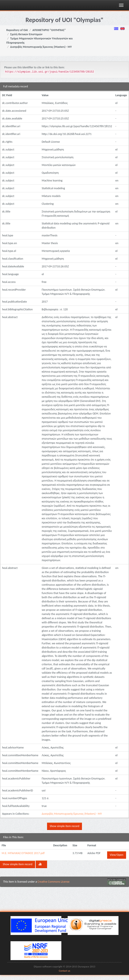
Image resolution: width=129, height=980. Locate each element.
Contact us (64, 971)
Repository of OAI (17, 30)
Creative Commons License (54, 882)
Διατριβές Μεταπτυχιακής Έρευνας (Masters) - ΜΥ (41, 47)
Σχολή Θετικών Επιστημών (26, 34)
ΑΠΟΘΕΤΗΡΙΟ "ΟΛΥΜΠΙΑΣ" (49, 30)
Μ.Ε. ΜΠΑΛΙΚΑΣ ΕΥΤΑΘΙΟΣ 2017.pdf (23, 853)
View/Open (117, 855)
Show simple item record (65, 826)
